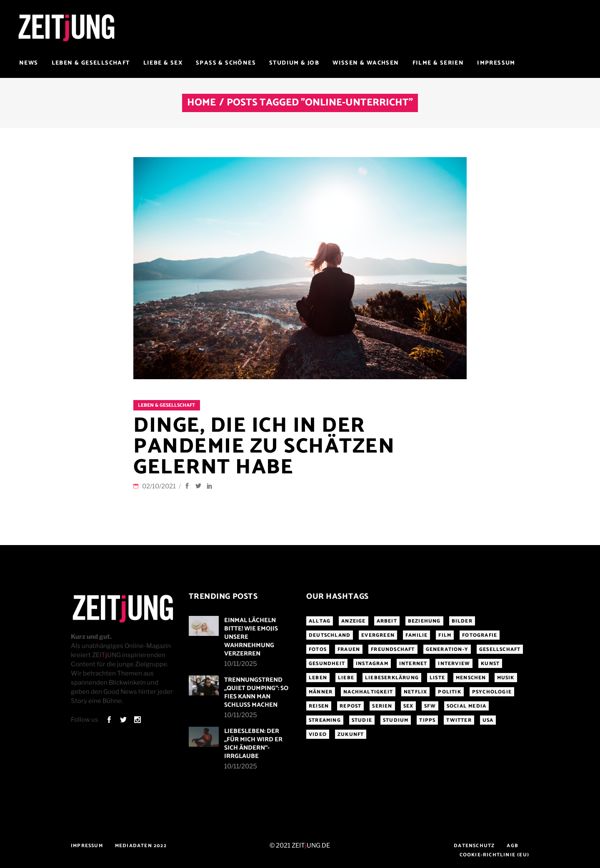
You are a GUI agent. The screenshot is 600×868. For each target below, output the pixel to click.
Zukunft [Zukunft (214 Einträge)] (351, 734)
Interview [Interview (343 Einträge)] (454, 664)
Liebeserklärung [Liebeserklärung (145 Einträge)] (392, 678)
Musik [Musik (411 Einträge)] (506, 678)
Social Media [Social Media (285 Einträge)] (466, 706)
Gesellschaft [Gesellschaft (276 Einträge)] (500, 649)
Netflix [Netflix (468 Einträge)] (415, 692)
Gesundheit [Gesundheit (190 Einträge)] (327, 664)
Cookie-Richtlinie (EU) (494, 855)
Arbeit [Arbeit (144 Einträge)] (387, 621)
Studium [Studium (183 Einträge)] (396, 720)
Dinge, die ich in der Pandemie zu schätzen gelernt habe (264, 447)
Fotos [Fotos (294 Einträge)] (318, 649)
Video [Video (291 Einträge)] (318, 734)
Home (201, 103)
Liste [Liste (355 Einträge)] (437, 678)
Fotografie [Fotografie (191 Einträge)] (480, 635)
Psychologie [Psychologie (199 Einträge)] (492, 692)
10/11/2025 (241, 664)
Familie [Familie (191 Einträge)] (416, 635)
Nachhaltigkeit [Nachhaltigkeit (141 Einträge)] (368, 692)
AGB (512, 846)
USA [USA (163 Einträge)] (488, 720)
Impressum (87, 846)
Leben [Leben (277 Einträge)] (318, 678)
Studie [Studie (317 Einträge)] (362, 720)
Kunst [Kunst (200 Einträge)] (490, 664)
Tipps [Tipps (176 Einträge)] (427, 720)
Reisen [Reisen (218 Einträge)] (319, 706)
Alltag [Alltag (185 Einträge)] (320, 621)
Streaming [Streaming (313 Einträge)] (325, 720)
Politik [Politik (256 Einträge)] (449, 692)
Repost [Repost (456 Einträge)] (350, 706)
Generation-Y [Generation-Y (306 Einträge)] (447, 649)
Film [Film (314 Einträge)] (445, 635)
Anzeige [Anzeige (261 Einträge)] (353, 621)
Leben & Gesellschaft (166, 405)
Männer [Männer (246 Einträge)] (321, 692)
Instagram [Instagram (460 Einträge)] (372, 664)
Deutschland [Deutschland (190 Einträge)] (330, 635)
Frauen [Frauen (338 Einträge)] (349, 649)
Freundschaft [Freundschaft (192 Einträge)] (393, 649)
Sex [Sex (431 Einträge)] (409, 706)
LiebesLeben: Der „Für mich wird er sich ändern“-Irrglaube (253, 744)
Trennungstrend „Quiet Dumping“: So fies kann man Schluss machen (256, 692)
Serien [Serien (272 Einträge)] (382, 706)
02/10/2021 (160, 486)
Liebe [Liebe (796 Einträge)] (346, 678)
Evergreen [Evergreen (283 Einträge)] (378, 635)
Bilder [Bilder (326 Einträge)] (462, 621)
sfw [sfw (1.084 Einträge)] (430, 706)
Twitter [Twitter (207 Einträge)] (459, 720)
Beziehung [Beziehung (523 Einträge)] (424, 621)
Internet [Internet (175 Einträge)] (413, 664)
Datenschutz (474, 846)
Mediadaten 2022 (141, 846)
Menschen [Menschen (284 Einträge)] (471, 678)
